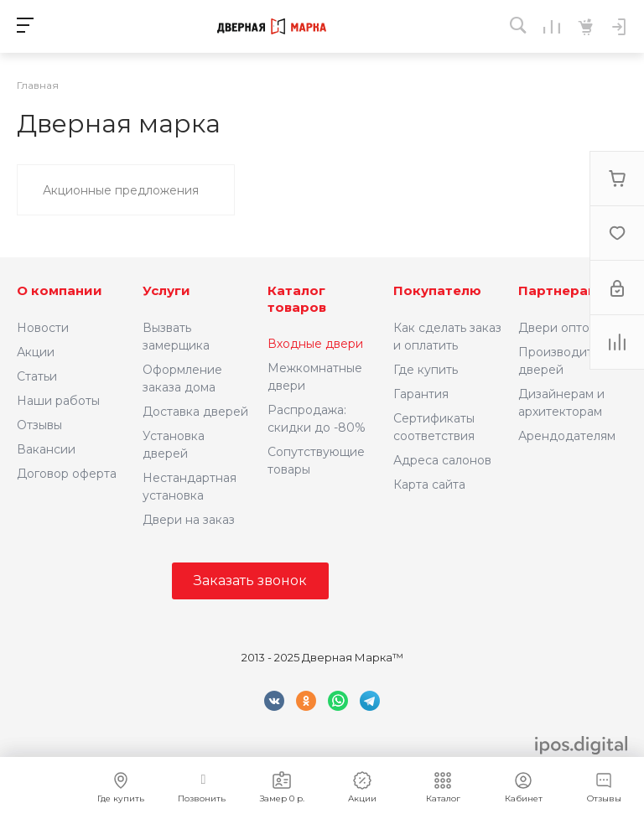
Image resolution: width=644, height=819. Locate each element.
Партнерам (558, 290)
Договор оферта (67, 474)
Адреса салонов (442, 460)
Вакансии (46, 449)
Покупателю (437, 290)
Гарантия (421, 394)
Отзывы (39, 425)
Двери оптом (558, 328)
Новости (43, 328)
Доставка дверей (195, 412)
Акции (36, 352)
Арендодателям (567, 436)
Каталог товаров (297, 299)
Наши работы (58, 401)
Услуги (166, 290)
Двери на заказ (189, 520)
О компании (60, 290)
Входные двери (315, 344)
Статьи (37, 376)
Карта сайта (429, 485)
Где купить (426, 370)
